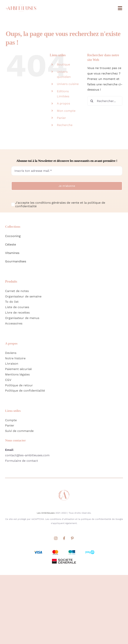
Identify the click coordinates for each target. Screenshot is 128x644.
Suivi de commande (19, 431)
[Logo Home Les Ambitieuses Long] (21, 4)
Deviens (11, 353)
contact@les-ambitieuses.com (27, 455)
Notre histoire (15, 358)
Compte (11, 420)
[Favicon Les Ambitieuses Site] (64, 491)
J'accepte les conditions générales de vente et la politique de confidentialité (60, 204)
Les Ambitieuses (46, 513)
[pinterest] (72, 538)
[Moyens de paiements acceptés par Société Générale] (64, 550)
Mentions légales (17, 374)
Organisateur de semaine (23, 296)
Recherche (65, 125)
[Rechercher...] (105, 101)
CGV (8, 380)
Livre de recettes (17, 313)
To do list (12, 302)
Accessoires (14, 323)
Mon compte (66, 111)
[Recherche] (92, 101)
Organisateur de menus (22, 318)
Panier (61, 118)
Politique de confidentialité (25, 391)
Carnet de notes (17, 291)
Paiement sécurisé (18, 369)
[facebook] (64, 538)
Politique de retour (19, 385)
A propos (63, 103)
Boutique (63, 64)
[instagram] (56, 538)
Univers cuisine (68, 84)
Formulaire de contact (21, 461)
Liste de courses (17, 307)
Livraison (12, 364)
